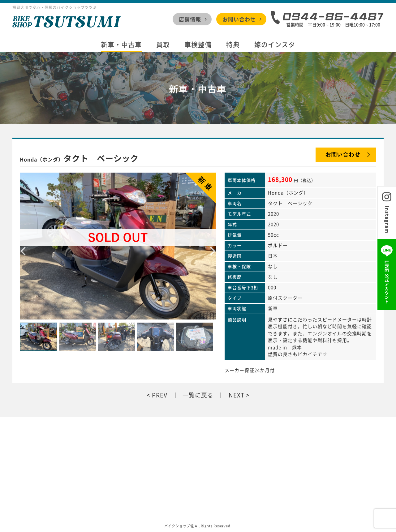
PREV (160, 395)
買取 (163, 45)
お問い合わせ (239, 19)
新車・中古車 (121, 45)
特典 (233, 45)
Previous (23, 246)
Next (213, 246)
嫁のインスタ (275, 45)
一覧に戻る (198, 395)
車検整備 (198, 45)
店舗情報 (190, 19)
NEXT (237, 395)
